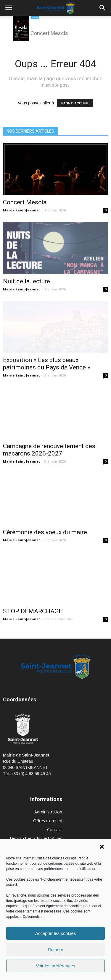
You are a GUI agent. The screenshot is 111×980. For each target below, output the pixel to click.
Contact (55, 829)
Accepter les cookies (56, 933)
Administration (48, 812)
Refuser (55, 949)
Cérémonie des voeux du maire (45, 532)
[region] (56, 29)
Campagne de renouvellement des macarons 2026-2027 (49, 450)
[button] (102, 847)
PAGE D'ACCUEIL (75, 103)
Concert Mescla (25, 202)
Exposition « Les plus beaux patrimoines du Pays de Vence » (47, 364)
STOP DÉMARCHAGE (33, 611)
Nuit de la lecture (26, 281)
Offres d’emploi (48, 821)
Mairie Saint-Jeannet (21, 210)
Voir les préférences (55, 966)
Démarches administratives (36, 838)
